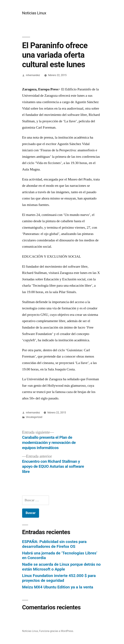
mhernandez (33, 75)
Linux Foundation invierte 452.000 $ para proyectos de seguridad (59, 578)
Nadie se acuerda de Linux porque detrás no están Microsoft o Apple (61, 567)
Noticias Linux (34, 13)
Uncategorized (34, 417)
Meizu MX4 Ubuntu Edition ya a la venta (58, 587)
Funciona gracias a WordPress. (56, 631)
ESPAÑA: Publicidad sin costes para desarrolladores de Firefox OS (54, 544)
